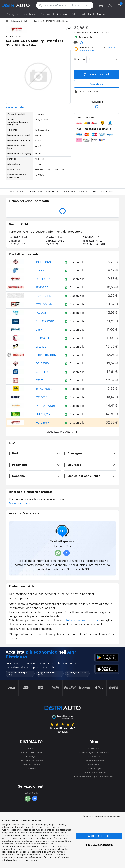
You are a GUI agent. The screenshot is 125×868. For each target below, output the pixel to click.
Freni (91, 14)
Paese (31, 748)
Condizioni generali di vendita (94, 752)
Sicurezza (107, 191)
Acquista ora (97, 84)
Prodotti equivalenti (77, 191)
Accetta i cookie (99, 836)
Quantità (79, 59)
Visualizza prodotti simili (62, 431)
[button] (101, 5)
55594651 (18, 237)
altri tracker (31, 860)
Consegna (31, 756)
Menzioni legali (94, 769)
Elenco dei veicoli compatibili (24, 191)
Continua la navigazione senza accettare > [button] (102, 816)
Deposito (31, 769)
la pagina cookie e (16, 860)
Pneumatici (47, 14)
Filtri (82, 14)
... (65, 170)
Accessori (63, 14)
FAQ (95, 191)
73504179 (92, 237)
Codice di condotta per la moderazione (94, 777)
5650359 (18, 244)
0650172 (55, 240)
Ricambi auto (30, 14)
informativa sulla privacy (82, 620)
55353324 (92, 240)
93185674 (95, 244)
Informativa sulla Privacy (94, 773)
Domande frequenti (31, 765)
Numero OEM (53, 191)
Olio (74, 14)
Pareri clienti (94, 765)
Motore (101, 14)
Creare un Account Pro (31, 760)
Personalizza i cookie (99, 845)
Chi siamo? (94, 748)
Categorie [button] (13, 14)
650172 (54, 244)
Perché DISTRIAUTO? (31, 752)
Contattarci (94, 756)
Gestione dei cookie (94, 760)
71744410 (54, 237)
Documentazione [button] (20, 503)
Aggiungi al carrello (97, 74)
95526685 (18, 240)
